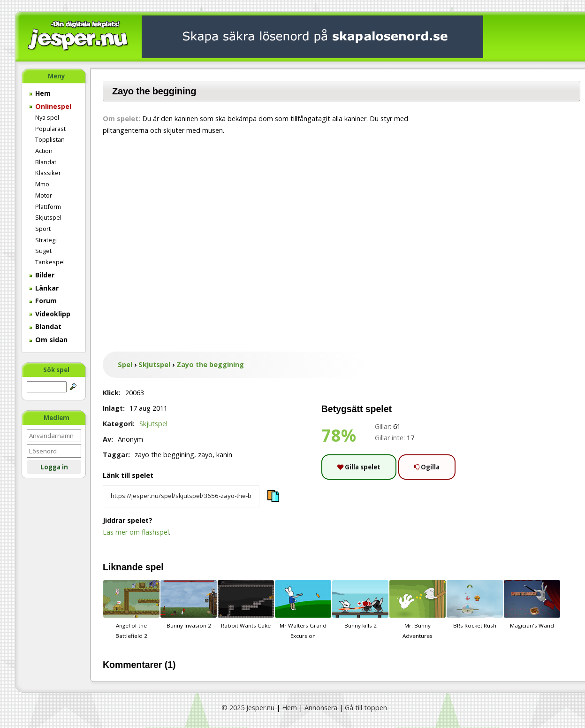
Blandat (46, 162)
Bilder (42, 275)
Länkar (44, 288)
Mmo (42, 184)
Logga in (54, 467)
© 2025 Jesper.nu (248, 708)
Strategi (46, 240)
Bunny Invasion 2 (189, 605)
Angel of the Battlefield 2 (131, 610)
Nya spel (47, 117)
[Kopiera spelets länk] (181, 497)
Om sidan (48, 340)
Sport (43, 229)
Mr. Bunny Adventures (418, 610)
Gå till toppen (366, 708)
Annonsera (321, 708)
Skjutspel (48, 217)
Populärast (50, 129)
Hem (40, 93)
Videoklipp (50, 314)
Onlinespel (50, 106)
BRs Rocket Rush (475, 605)
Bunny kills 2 (360, 605)
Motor (44, 195)
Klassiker (48, 173)
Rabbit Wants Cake (246, 605)
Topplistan (50, 139)
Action (44, 151)
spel (155, 567)
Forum (43, 301)
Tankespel (50, 262)
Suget (43, 251)
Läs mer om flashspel (136, 532)
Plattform (48, 207)
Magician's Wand (532, 605)
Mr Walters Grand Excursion (303, 610)
